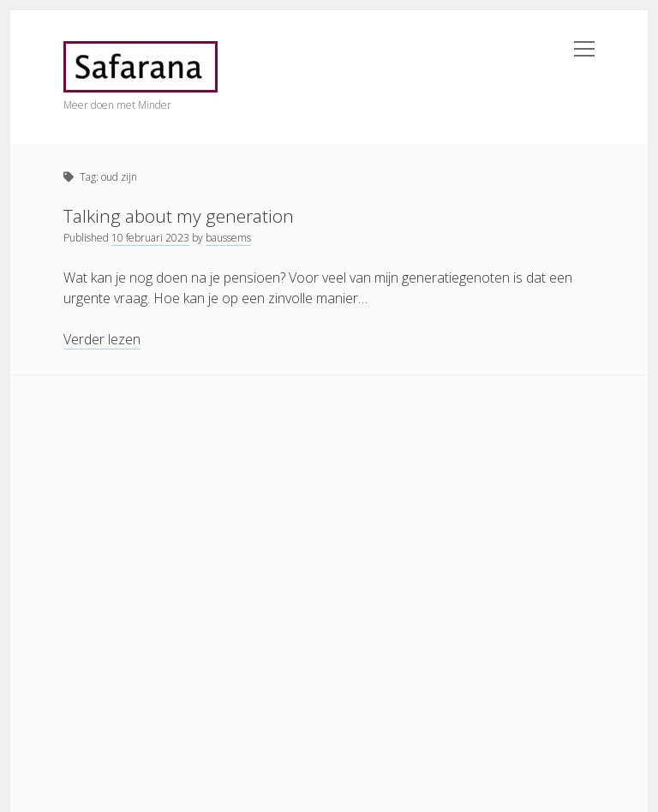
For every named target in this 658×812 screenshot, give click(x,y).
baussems (228, 238)
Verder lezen (102, 340)
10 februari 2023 (150, 238)
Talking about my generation (179, 216)
